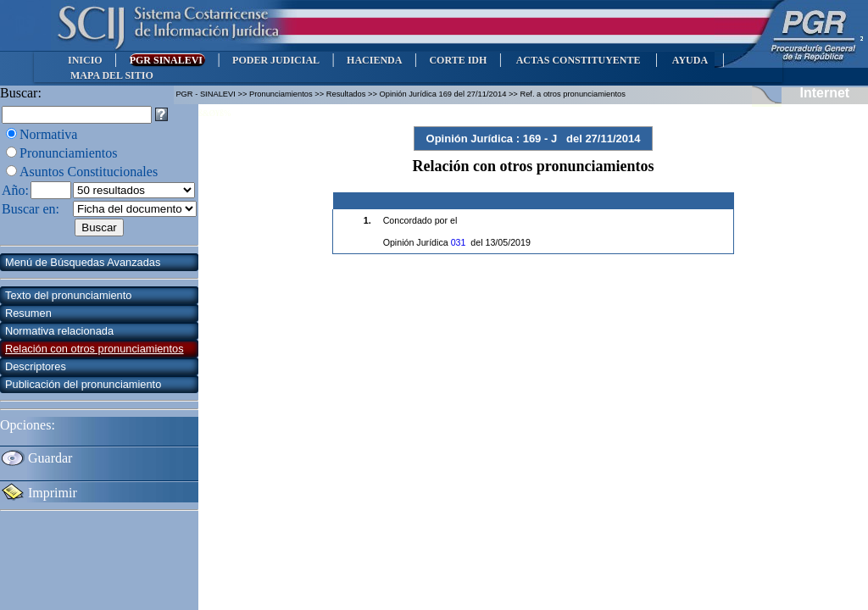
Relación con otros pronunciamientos (95, 349)
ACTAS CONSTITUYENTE (578, 60)
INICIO (85, 60)
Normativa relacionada (59, 331)
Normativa (48, 134)
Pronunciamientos (69, 153)
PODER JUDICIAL (276, 60)
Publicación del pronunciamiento (83, 384)
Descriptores (36, 366)
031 (459, 242)
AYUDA (690, 60)
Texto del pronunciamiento (68, 295)
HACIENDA (374, 60)
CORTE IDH (458, 60)
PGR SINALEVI (167, 60)
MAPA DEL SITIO (112, 75)
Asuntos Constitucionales (89, 172)
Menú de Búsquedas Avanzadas (83, 262)
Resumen (28, 313)
